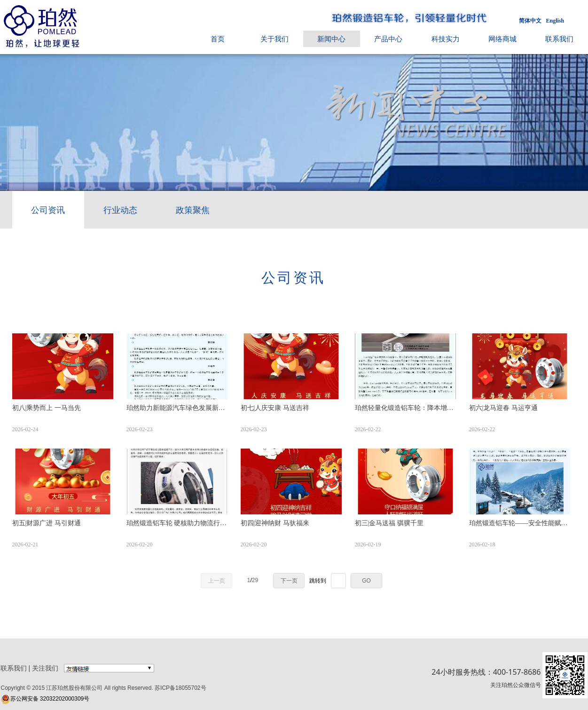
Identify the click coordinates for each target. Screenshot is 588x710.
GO (366, 581)
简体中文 (530, 21)
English (555, 21)
